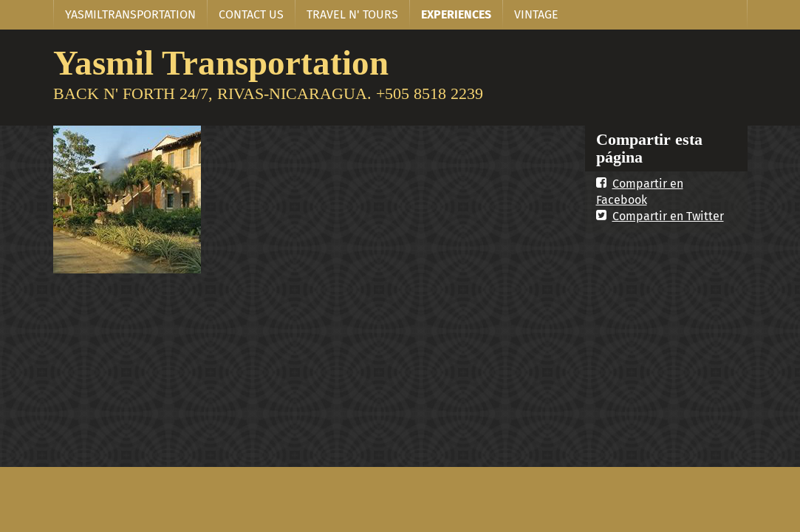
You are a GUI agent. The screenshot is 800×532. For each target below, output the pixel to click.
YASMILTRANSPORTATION (130, 14)
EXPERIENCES (456, 14)
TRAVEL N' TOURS (352, 14)
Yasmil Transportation (221, 62)
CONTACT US (251, 14)
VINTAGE (536, 14)
